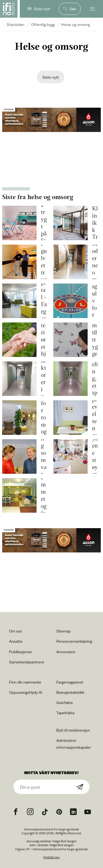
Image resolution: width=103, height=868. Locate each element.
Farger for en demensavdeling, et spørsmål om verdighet (95, 379)
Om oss (16, 631)
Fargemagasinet (70, 682)
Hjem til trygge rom (95, 340)
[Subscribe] (80, 787)
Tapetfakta (65, 713)
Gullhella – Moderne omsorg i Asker (95, 262)
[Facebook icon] (16, 812)
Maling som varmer (44, 457)
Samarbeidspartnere (27, 662)
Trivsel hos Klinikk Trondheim (95, 223)
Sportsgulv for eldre (95, 301)
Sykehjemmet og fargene (44, 495)
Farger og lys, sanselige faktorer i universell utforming (44, 379)
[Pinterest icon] (59, 812)
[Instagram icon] (30, 812)
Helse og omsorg (76, 24)
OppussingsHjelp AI (26, 692)
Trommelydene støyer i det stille (95, 457)
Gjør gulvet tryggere (44, 262)
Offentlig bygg (43, 24)
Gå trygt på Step (44, 223)
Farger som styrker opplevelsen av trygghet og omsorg (95, 418)
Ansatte (16, 641)
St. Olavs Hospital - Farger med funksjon (44, 301)
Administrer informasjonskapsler (74, 744)
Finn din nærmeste (25, 682)
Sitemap (63, 631)
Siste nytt (51, 77)
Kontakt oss (51, 857)
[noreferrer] (73, 812)
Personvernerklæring (74, 641)
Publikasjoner (21, 652)
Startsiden (16, 24)
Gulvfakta (64, 702)
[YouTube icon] (88, 812)
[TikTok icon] (45, 812)
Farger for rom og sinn (44, 418)
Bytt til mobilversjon (73, 730)
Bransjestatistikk (70, 692)
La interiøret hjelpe (44, 340)
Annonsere (66, 652)
